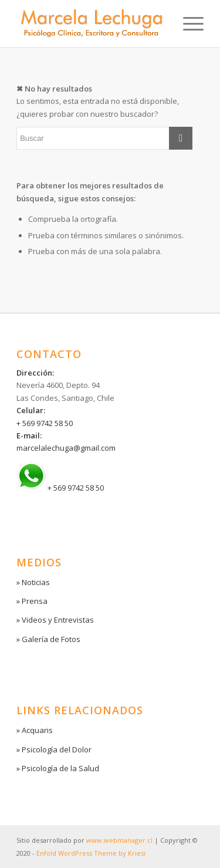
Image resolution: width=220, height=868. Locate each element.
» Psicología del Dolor (54, 749)
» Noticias (33, 582)
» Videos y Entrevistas (55, 620)
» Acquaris (35, 730)
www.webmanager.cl (119, 840)
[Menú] (187, 23)
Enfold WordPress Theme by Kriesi (91, 853)
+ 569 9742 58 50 (45, 423)
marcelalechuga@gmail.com (66, 448)
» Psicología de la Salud (58, 768)
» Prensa (32, 601)
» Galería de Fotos (48, 639)
